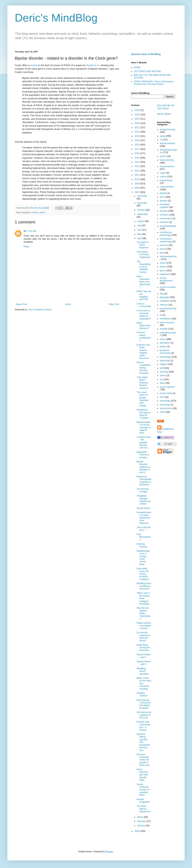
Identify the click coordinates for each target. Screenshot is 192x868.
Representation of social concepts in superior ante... (144, 428)
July (139, 225)
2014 (137, 162)
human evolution (168, 287)
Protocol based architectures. (144, 336)
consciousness (167, 166)
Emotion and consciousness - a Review (144, 726)
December (142, 196)
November (142, 203)
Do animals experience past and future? (143, 637)
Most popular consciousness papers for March (144, 704)
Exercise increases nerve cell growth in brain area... (144, 760)
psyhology (165, 361)
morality (164, 329)
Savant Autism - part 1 (144, 656)
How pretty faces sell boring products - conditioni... (144, 574)
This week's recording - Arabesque (143, 255)
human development (166, 279)
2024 (137, 119)
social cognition (167, 387)
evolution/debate (168, 226)
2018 (137, 145)
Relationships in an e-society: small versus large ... (143, 558)
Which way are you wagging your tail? (144, 295)
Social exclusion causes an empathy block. (143, 790)
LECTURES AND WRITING (147, 71)
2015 (137, 158)
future (163, 263)
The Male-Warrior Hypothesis (143, 809)
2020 (137, 136)
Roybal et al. (93, 65)
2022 (137, 128)
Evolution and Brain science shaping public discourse (143, 352)
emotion (35, 212)
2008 (137, 188)
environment (166, 218)
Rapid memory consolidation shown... (144, 626)
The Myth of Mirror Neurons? (143, 245)
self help (164, 372)
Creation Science (142, 694)
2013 (137, 166)
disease (164, 201)
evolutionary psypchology (166, 240)
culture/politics (167, 187)
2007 (137, 192)
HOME (137, 68)
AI (161, 140)
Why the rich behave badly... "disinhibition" (144, 613)
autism (163, 156)
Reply (26, 247)
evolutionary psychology (166, 234)
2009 (137, 184)
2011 (137, 175)
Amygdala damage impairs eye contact (144, 500)
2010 (137, 179)
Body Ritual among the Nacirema (143, 648)
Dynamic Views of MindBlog (146, 54)
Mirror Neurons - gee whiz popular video (143, 775)
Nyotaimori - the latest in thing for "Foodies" (144, 414)
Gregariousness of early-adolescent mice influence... (144, 518)
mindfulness (166, 319)
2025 (137, 115)
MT (25, 231)
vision (163, 412)
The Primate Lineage (143, 490)
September (143, 214)
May (140, 234)
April (140, 238)
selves (163, 376)
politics (163, 347)
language (164, 297)
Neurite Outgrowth (143, 801)
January (141, 826)
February (142, 821)
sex (162, 379)
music (163, 339)
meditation (165, 301)
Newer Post (21, 304)
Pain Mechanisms (144, 537)
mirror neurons (167, 323)
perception (165, 343)
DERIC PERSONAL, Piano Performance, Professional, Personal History (154, 83)
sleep (163, 383)
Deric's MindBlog (56, 18)
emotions (164, 215)
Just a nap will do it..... (144, 529)
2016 (137, 153)
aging (163, 136)
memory (164, 305)
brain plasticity (167, 160)
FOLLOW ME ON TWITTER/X (166, 107)
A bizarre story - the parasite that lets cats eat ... (144, 442)
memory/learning (168, 309)
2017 (137, 149)
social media (166, 393)
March (141, 817)
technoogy (165, 405)
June (140, 230)
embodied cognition (165, 206)
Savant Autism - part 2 (144, 663)
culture (163, 177)
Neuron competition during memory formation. (144, 368)
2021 (137, 132)
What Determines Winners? (144, 326)
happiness (165, 274)
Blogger (109, 852)
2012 (137, 171)
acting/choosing (168, 130)
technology (165, 401)
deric (162, 197)
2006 (137, 831)
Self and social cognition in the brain (144, 715)
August (141, 221)
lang (162, 294)
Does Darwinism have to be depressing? (143, 282)
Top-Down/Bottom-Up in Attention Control (144, 267)
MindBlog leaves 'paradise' (143, 671)
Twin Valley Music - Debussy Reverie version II (143, 383)
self (162, 368)
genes (42, 212)
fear (162, 253)
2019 (137, 140)
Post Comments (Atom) (40, 310)
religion (163, 364)
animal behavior (168, 143)
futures (163, 267)
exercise (164, 245)
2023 (137, 123)
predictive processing (165, 352)
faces (163, 249)
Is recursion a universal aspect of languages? (144, 315)
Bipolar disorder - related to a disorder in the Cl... (144, 467)
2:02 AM (32, 231)
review (34, 65)
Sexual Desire (144, 508)
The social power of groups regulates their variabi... (143, 399)
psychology (165, 357)
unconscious (166, 408)
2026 (137, 110)
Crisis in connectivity (144, 305)
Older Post (114, 304)
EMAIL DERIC (164, 114)
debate (163, 193)
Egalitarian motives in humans (143, 455)
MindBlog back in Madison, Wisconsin (144, 586)
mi (161, 315)
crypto (163, 173)
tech (162, 397)
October (141, 210)
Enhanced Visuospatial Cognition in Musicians (144, 481)
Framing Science (142, 545)
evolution (164, 222)
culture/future (166, 180)
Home (68, 304)
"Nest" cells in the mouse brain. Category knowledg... (144, 598)
